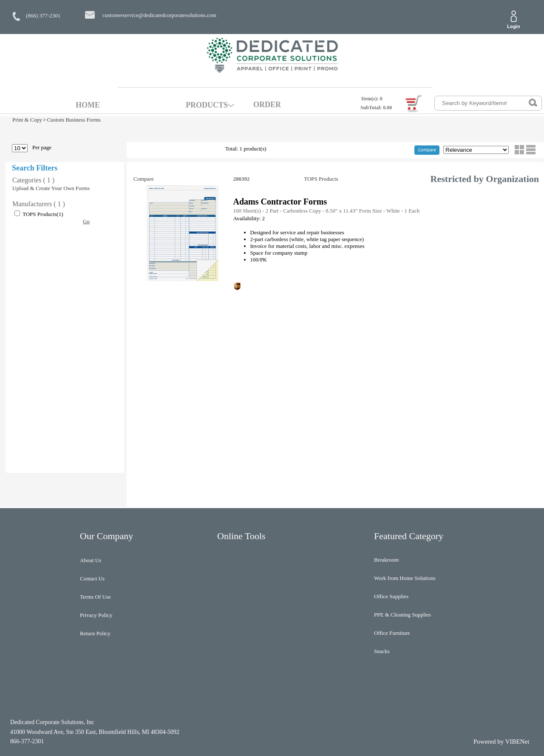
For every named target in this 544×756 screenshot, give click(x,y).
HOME (88, 105)
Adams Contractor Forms (280, 202)
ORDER (267, 105)
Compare (144, 179)
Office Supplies (391, 596)
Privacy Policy (96, 615)
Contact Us (92, 578)
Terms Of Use (95, 597)
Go (86, 221)
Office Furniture (392, 633)
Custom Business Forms (74, 120)
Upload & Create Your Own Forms (51, 188)
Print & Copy (27, 120)
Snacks (382, 651)
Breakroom (386, 560)
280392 (242, 179)
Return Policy (95, 633)
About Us (91, 560)
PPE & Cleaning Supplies (402, 615)
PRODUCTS (207, 105)
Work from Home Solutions (405, 578)
